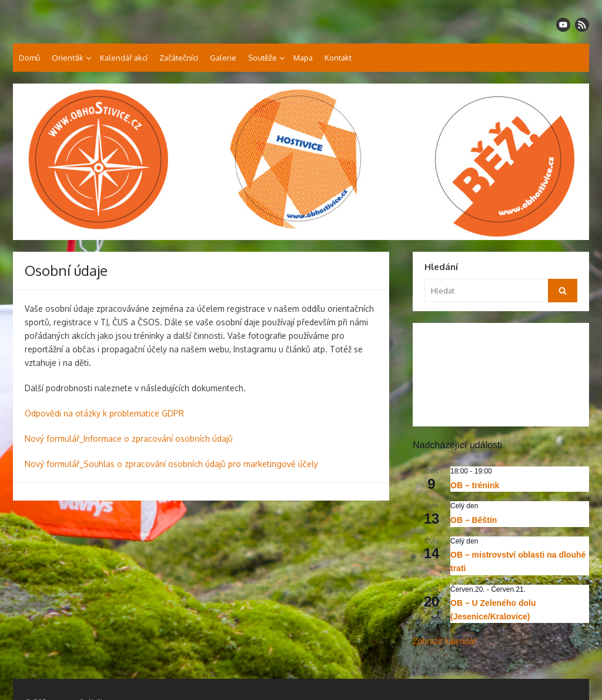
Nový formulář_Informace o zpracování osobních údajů (129, 439)
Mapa (303, 58)
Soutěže (262, 58)
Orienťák (68, 58)
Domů (29, 58)
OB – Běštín (474, 520)
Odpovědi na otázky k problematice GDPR (104, 413)
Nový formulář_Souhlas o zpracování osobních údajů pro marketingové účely (171, 464)
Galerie (223, 58)
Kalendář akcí (124, 58)
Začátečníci (179, 58)
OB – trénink (475, 485)
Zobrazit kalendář (444, 641)
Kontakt (338, 58)
